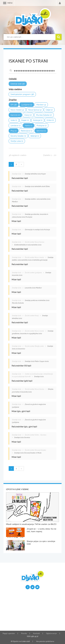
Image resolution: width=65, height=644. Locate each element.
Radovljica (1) (27, 131)
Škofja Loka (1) (17, 141)
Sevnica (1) (41, 131)
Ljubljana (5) (27, 105)
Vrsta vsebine (15, 89)
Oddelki (13, 79)
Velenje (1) (35, 136)
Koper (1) (25, 120)
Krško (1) (50, 120)
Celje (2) (49, 110)
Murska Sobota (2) (44, 115)
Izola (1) (14, 120)
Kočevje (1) (38, 120)
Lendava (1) (16, 126)
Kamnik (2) (15, 115)
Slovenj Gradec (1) (18, 136)
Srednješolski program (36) (22, 94)
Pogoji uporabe (9, 633)
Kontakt (36, 633)
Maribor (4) (41, 105)
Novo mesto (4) (17, 110)
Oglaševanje (51, 633)
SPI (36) (14, 105)
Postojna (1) (42, 126)
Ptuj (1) (14, 131)
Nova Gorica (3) (35, 110)
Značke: (13, 100)
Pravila (24, 633)
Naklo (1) (29, 126)
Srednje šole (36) (18, 84)
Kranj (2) (28, 115)
